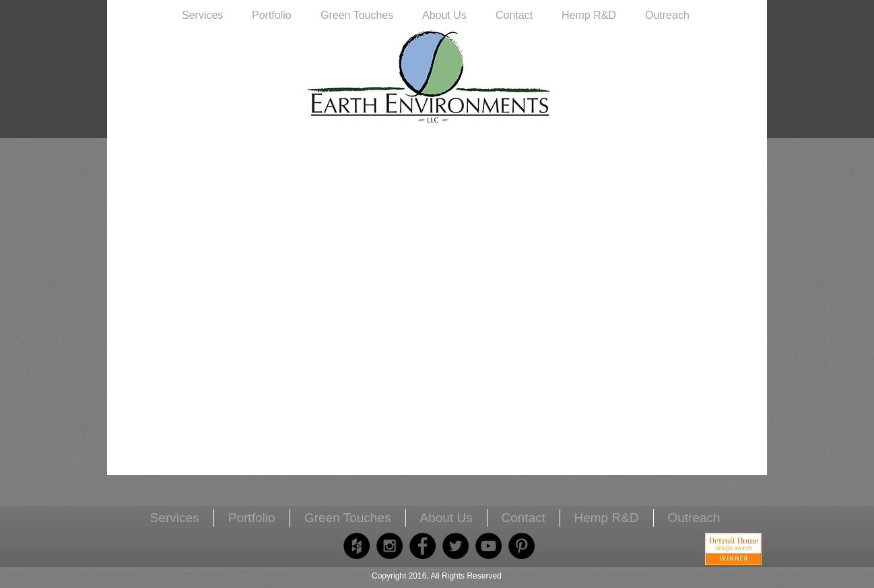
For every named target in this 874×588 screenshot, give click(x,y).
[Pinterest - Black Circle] (522, 546)
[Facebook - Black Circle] (423, 546)
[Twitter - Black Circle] (456, 546)
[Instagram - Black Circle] (390, 546)
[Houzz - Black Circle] (357, 546)
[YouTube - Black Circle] (489, 546)
